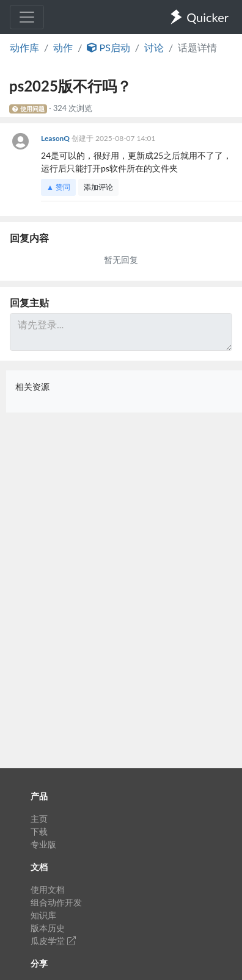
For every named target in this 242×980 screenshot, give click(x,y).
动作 (63, 47)
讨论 (154, 47)
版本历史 (48, 928)
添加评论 (98, 187)
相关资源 (32, 387)
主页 (39, 819)
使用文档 (48, 889)
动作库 (24, 47)
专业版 (43, 844)
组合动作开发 (56, 902)
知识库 (43, 915)
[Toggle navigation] (27, 17)
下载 (39, 831)
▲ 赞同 (58, 187)
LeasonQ (56, 138)
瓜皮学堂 (53, 941)
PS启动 (108, 47)
